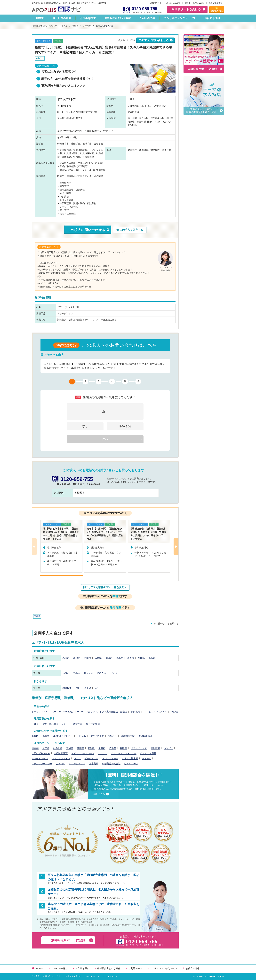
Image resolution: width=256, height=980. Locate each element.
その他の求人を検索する (166, 623)
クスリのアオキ (77, 764)
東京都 (35, 748)
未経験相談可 (145, 736)
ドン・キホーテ (110, 758)
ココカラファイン (61, 758)
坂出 (97, 688)
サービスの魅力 (62, 18)
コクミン (103, 753)
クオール (146, 758)
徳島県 (120, 658)
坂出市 (75, 26)
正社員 (37, 616)
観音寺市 (89, 673)
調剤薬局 (136, 712)
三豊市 (113, 673)
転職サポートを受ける (186, 9)
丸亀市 (77, 673)
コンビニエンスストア (155, 712)
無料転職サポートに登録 (68, 940)
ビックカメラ (91, 758)
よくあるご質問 (173, 3)
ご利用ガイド (156, 3)
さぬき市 (102, 673)
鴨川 (78, 688)
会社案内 (36, 976)
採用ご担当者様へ (216, 3)
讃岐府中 (67, 688)
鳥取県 (66, 658)
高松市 (66, 673)
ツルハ (77, 758)
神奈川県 (58, 748)
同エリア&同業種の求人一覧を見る (104, 587)
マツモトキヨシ (40, 758)
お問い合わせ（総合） (53, 976)
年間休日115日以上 (63, 736)
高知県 (152, 658)
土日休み (81, 736)
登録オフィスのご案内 (194, 3)
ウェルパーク (131, 764)
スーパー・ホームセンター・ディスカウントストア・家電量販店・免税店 (89, 712)
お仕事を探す (88, 18)
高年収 (35, 736)
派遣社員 (78, 724)
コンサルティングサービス (180, 18)
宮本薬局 (94, 764)
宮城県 (70, 748)
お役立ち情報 (212, 18)
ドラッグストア (40, 712)
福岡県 (123, 748)
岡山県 (88, 658)
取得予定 (125, 426)
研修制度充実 (128, 736)
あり (105, 411)
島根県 (77, 658)
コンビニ (168, 748)
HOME (40, 18)
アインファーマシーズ (83, 753)
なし (85, 426)
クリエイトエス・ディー (124, 753)
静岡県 (80, 748)
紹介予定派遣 (93, 724)
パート (66, 724)
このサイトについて (93, 976)
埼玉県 (46, 748)
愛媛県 (141, 658)
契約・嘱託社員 (50, 724)
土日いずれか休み (41, 753)
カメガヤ (61, 764)
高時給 (46, 736)
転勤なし (112, 736)
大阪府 (102, 748)
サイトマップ (111, 976)
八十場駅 (87, 26)
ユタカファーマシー (42, 764)
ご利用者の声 (147, 18)
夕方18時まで (97, 736)
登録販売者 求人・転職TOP (45, 26)
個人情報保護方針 (73, 976)
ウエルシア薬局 (148, 753)
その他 (174, 712)
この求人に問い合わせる (154, 40)
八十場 (88, 688)
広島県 (98, 658)
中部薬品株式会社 (111, 764)
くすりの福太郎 (130, 758)
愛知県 (91, 748)
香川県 (64, 26)
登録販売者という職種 (118, 18)
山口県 (109, 658)
